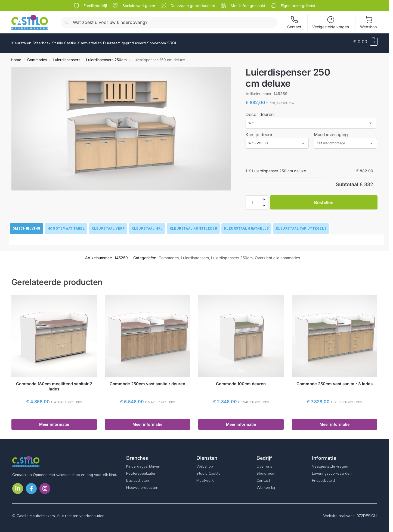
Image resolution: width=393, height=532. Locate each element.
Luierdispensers (66, 57)
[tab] (27, 226)
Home (16, 57)
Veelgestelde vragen (331, 22)
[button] (365, 42)
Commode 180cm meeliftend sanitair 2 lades (54, 384)
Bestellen (324, 199)
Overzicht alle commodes (277, 254)
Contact (294, 22)
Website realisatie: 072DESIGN (350, 513)
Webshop (369, 22)
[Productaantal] (252, 199)
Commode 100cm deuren (241, 381)
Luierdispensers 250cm (106, 57)
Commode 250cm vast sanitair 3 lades (335, 381)
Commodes (37, 57)
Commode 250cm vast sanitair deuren (147, 381)
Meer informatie (54, 421)
